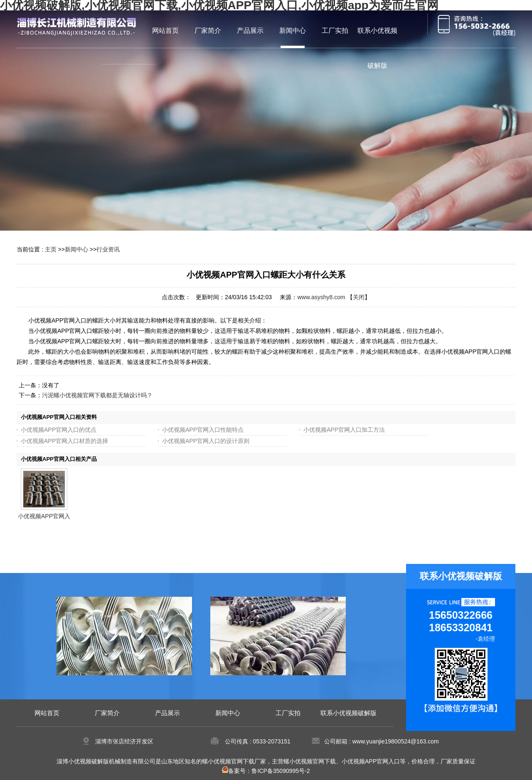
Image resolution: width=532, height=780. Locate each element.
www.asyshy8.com (321, 297)
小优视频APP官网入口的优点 (59, 430)
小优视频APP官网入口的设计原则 (206, 441)
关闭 (359, 297)
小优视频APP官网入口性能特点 (203, 430)
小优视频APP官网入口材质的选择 (64, 441)
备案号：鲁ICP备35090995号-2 (266, 771)
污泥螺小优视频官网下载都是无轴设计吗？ (97, 395)
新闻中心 (76, 249)
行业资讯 (108, 249)
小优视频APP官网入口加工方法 (344, 430)
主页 (51, 249)
